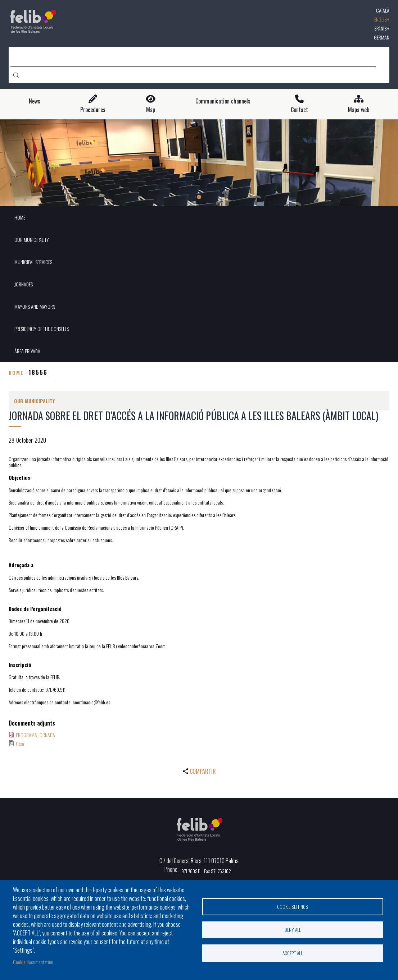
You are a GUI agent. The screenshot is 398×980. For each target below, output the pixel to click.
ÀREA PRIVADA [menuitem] (27, 351)
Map (151, 110)
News (35, 101)
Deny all (293, 930)
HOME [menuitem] (20, 217)
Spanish (382, 28)
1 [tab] (199, 197)
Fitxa (20, 743)
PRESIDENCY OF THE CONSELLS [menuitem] (42, 329)
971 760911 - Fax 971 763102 (206, 871)
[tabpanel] (199, 163)
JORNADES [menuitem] (24, 284)
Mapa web (359, 110)
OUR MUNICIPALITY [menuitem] (32, 240)
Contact (299, 110)
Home (16, 372)
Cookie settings (293, 906)
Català (383, 10)
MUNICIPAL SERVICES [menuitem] (33, 262)
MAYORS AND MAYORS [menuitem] (35, 306)
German (382, 37)
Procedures (93, 110)
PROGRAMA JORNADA (35, 735)
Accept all (293, 953)
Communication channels (223, 101)
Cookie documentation (33, 962)
